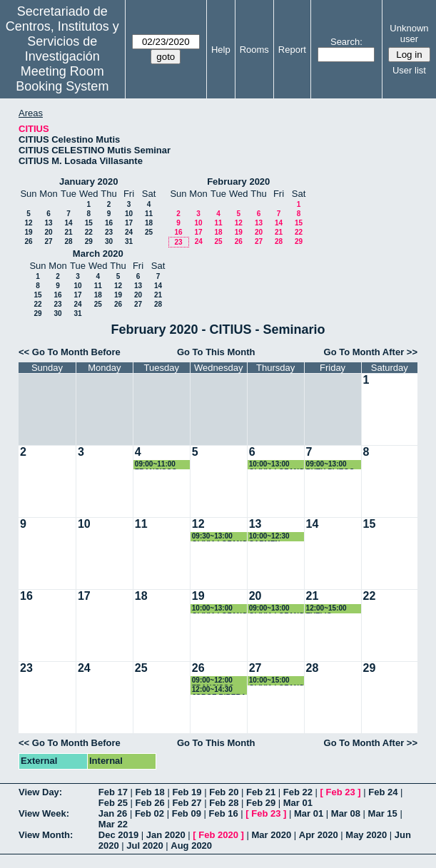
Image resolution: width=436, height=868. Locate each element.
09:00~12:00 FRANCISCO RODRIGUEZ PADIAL (213, 681)
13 (48, 223)
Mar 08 (346, 813)
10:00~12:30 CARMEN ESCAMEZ (269, 537)
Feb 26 (150, 803)
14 (68, 223)
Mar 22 (113, 824)
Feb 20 (224, 792)
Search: (346, 42)
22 (89, 232)
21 (68, 232)
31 (129, 241)
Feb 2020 (218, 835)
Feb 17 (113, 792)
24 (129, 232)
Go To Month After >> (371, 352)
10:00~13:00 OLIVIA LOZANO (277, 465)
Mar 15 (383, 813)
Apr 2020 (319, 835)
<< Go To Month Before (70, 352)
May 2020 (366, 835)
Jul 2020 (145, 846)
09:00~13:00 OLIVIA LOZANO (277, 609)
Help (221, 50)
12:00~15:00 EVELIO (326, 609)
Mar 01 (298, 803)
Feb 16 (223, 813)
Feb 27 (187, 803)
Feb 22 (298, 792)
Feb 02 (149, 813)
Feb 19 (187, 792)
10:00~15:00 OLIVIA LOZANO (277, 681)
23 (109, 232)
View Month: (46, 835)
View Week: (44, 813)
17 (129, 223)
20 (48, 232)
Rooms (254, 50)
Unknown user (409, 34)
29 (89, 241)
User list (409, 70)
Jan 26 (113, 813)
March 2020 (98, 254)
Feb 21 (261, 792)
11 (149, 214)
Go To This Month (216, 352)
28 (68, 241)
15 (89, 223)
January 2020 (88, 182)
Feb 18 (150, 792)
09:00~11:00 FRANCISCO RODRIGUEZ (156, 465)
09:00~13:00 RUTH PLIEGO (330, 465)
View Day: (40, 792)
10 (129, 214)
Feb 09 (187, 813)
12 (28, 223)
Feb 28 (224, 803)
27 (48, 241)
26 (28, 241)
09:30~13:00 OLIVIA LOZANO (220, 537)
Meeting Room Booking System (62, 79)
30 (109, 241)
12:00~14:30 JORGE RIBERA (219, 690)
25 (149, 232)
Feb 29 (261, 803)
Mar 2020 (272, 835)
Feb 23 (341, 792)
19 (28, 232)
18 (149, 223)
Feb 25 (113, 803)
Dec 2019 (118, 835)
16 (109, 223)
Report (292, 50)
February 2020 (238, 182)
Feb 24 (383, 792)
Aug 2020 (191, 846)
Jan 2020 (166, 835)
